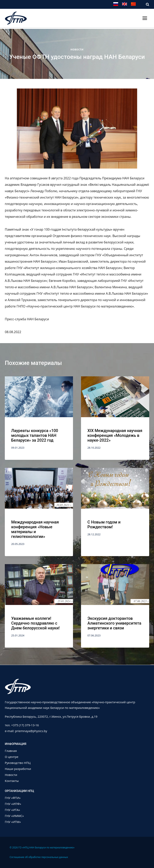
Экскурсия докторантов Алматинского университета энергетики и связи (114, 623)
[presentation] (39, 399)
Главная (11, 751)
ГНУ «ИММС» (14, 816)
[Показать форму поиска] (145, 5)
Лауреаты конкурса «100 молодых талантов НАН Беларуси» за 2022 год (35, 435)
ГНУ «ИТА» (12, 810)
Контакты (12, 781)
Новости (77, 50)
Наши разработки (18, 769)
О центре (12, 757)
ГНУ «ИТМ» (13, 822)
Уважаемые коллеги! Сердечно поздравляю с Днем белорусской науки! (35, 623)
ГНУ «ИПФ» (13, 804)
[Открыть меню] (145, 18)
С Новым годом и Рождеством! (104, 524)
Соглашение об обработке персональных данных (39, 857)
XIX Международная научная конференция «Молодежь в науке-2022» (115, 435)
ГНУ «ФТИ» (13, 798)
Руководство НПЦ (18, 763)
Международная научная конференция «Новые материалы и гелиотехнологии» (35, 529)
